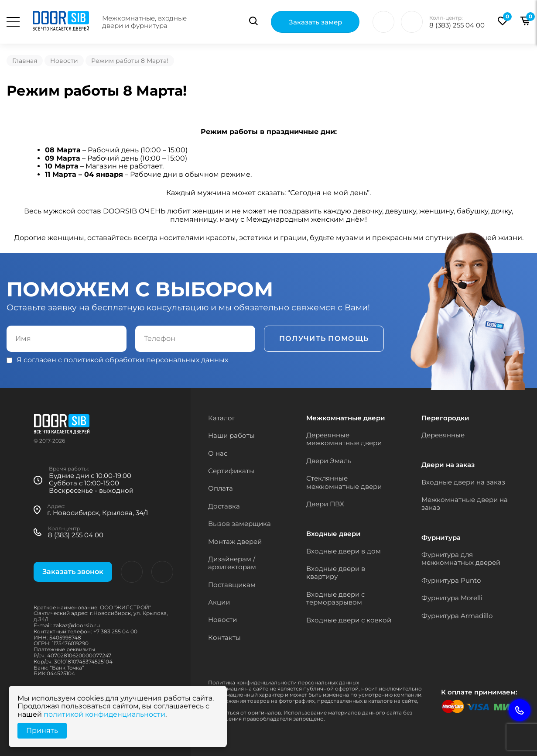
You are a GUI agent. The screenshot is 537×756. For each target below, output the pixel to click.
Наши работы (231, 435)
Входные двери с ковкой (349, 620)
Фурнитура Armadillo (457, 616)
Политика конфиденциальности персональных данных (284, 682)
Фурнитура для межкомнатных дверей (461, 558)
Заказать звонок (73, 572)
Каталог (222, 418)
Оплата (221, 488)
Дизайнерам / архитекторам (232, 563)
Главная (25, 61)
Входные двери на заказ (463, 482)
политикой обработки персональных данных (146, 360)
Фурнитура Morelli (452, 598)
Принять (42, 730)
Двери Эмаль (329, 461)
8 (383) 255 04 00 (457, 25)
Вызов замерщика (239, 524)
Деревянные (443, 435)
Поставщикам (232, 585)
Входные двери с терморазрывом (335, 598)
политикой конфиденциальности (104, 714)
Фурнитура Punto (451, 580)
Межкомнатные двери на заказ (465, 503)
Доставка (224, 506)
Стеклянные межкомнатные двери (344, 482)
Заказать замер (315, 22)
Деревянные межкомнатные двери (344, 439)
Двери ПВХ (325, 504)
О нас (218, 453)
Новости (64, 61)
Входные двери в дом (344, 551)
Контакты (224, 637)
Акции (219, 602)
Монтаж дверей (235, 541)
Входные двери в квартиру (336, 572)
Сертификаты (231, 471)
